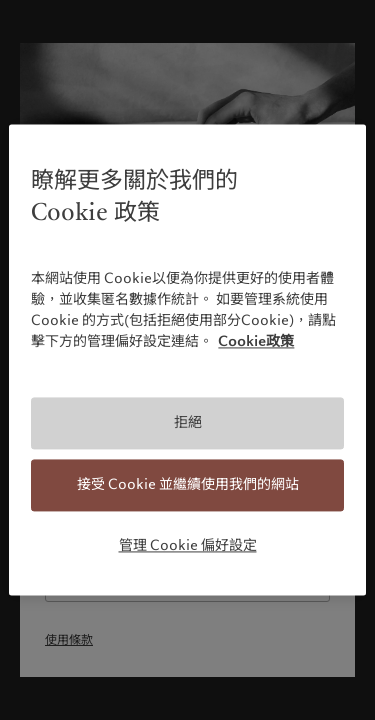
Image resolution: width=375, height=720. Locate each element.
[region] (187, 359)
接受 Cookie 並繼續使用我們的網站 (188, 484)
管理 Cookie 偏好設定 (188, 545)
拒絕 (188, 423)
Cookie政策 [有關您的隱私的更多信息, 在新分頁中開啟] (256, 342)
